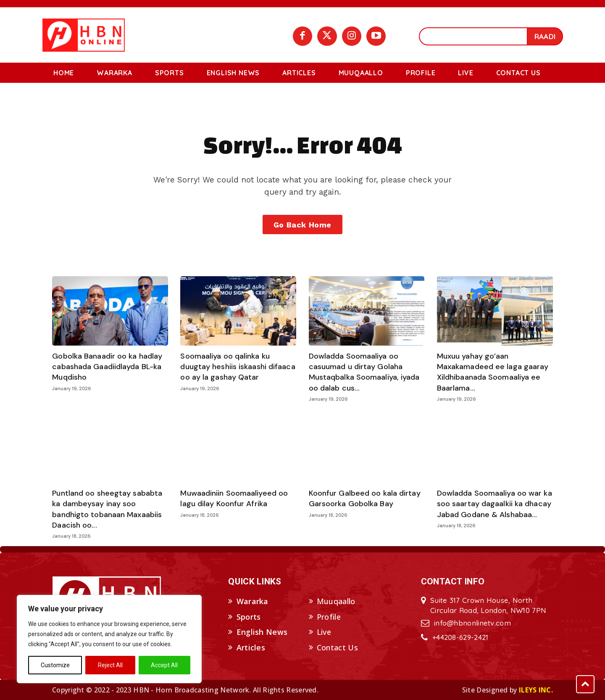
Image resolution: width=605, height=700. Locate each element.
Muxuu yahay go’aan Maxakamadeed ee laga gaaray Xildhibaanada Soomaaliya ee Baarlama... (494, 372)
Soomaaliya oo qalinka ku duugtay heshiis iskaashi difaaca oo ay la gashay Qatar (238, 367)
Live (324, 632)
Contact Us (337, 647)
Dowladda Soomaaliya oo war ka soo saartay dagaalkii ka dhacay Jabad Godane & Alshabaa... (495, 504)
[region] (109, 639)
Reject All (110, 665)
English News (262, 632)
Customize (55, 665)
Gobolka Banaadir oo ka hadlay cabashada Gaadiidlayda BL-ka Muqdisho (107, 367)
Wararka (253, 601)
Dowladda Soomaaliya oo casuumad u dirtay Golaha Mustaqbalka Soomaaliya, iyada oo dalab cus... (364, 372)
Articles (251, 647)
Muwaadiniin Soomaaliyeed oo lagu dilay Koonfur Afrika (234, 498)
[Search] (545, 36)
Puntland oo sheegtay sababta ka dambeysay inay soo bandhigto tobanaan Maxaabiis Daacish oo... (107, 509)
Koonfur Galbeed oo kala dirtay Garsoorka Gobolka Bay (365, 498)
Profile (329, 617)
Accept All (164, 665)
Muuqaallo (336, 601)
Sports (249, 617)
